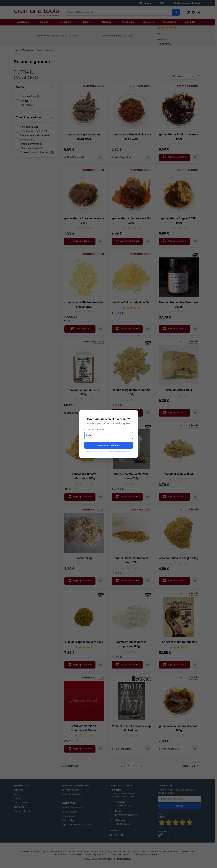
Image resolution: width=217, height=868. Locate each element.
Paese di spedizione (95, 430)
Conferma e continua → (108, 445)
